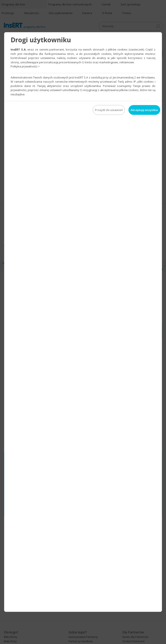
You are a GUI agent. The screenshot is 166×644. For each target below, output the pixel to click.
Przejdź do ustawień (109, 110)
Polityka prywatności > (25, 66)
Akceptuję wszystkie (144, 110)
